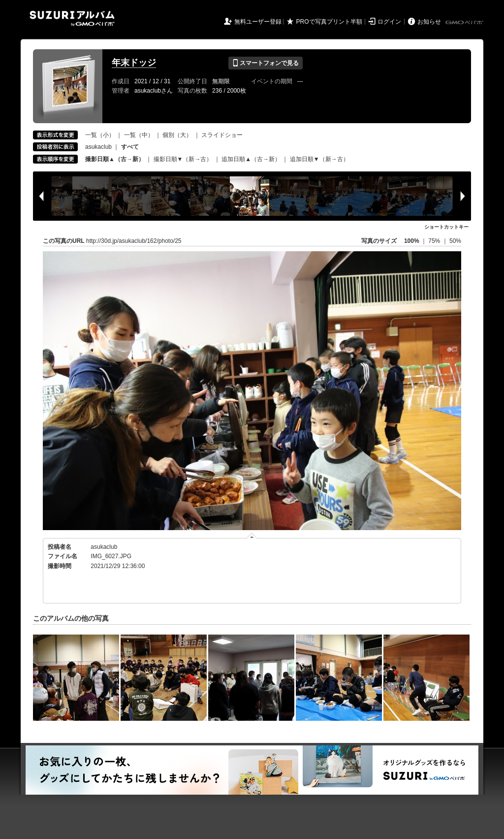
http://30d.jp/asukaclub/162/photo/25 (134, 241)
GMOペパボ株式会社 (465, 23)
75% (435, 241)
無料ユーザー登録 (258, 22)
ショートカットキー (446, 227)
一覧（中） (139, 135)
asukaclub (98, 147)
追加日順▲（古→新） (251, 159)
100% (412, 241)
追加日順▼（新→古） (319, 159)
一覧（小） (100, 135)
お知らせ (429, 22)
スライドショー (222, 135)
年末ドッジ (134, 63)
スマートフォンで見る (266, 63)
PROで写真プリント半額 (329, 22)
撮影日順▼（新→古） (183, 159)
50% (455, 241)
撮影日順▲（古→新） (115, 159)
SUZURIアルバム (72, 18)
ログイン (389, 22)
